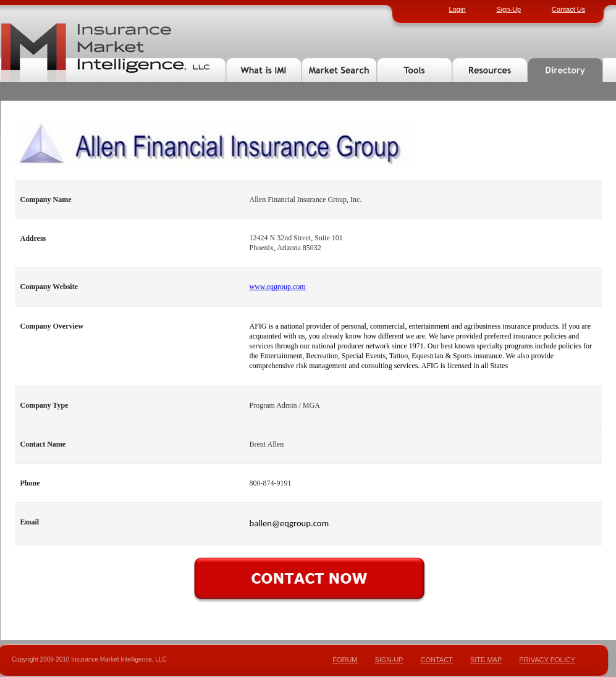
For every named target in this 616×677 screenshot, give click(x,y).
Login (458, 9)
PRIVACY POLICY (547, 660)
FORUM (345, 660)
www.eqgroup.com (278, 287)
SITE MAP (486, 660)
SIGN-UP (389, 660)
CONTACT (436, 660)
